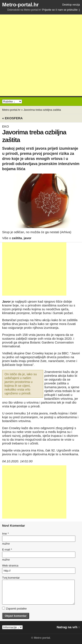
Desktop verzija (71, 5)
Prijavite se (48, 10)
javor (28, 238)
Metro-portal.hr (20, 5)
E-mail (7, 550)
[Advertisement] (41, 55)
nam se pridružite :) (69, 10)
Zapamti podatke (14, 608)
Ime (5, 534)
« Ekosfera (12, 118)
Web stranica (10, 566)
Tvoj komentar (11, 578)
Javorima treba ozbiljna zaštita (42, 110)
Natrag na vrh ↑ (68, 627)
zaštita (17, 238)
